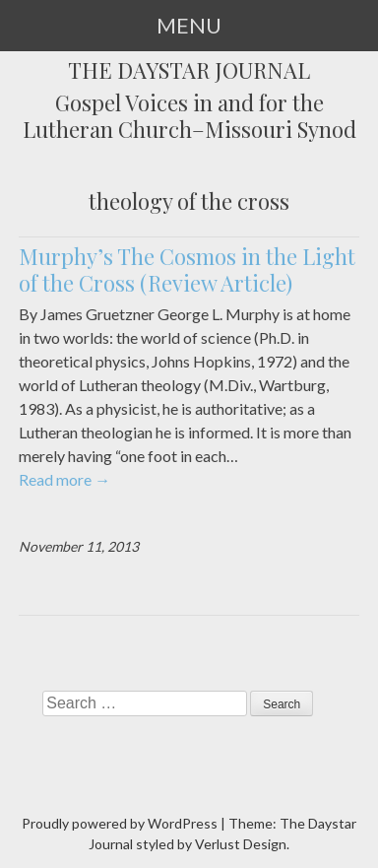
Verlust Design (241, 844)
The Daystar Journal (189, 71)
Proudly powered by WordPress (120, 823)
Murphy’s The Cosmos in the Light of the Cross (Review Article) (187, 270)
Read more (64, 479)
